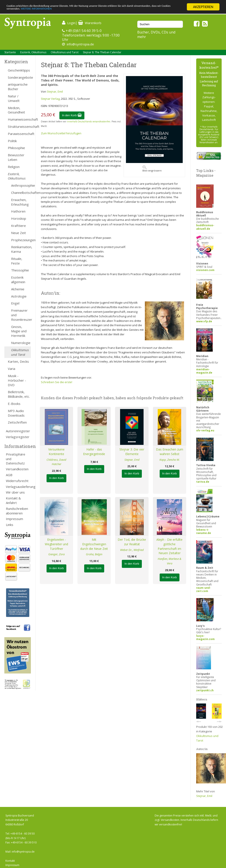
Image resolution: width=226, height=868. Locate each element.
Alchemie (18, 289)
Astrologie (19, 296)
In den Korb (72, 115)
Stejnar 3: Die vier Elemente (132, 452)
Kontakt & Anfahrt (13, 500)
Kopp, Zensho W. (170, 460)
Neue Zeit (18, 233)
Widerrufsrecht (17, 481)
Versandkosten (17, 469)
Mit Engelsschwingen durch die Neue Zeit (94, 544)
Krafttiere (18, 226)
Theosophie (20, 270)
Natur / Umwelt (14, 98)
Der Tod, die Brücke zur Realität (132, 542)
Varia (12, 369)
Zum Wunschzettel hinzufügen (61, 133)
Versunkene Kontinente (56, 452)
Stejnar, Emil (55, 91)
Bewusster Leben (16, 157)
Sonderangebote (19, 77)
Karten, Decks (18, 361)
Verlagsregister (18, 437)
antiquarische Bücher (18, 87)
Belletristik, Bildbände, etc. (19, 394)
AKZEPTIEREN (203, 7)
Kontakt (10, 861)
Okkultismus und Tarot (65, 52)
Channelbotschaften (21, 193)
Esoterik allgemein (18, 280)
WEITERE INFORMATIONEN (94, 11)
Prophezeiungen (21, 240)
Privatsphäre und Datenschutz (16, 459)
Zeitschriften (17, 422)
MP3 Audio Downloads (16, 413)
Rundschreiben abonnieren (17, 511)
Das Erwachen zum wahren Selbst (170, 452)
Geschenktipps (19, 70)
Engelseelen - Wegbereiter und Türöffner (56, 544)
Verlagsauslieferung (18, 487)
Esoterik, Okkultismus (33, 52)
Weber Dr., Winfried (132, 550)
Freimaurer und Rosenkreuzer (21, 315)
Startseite (10, 52)
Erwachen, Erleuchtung (20, 202)
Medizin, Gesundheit (16, 110)
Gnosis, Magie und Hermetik (19, 331)
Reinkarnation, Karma (21, 249)
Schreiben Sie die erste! (57, 382)
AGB (9, 475)
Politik (12, 141)
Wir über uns (15, 492)
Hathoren (18, 211)
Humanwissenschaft (19, 119)
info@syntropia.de (80, 44)
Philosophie (16, 148)
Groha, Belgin (94, 554)
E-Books (14, 404)
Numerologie (21, 343)
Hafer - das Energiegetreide (94, 452)
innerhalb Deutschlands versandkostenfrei (89, 121)
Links (10, 525)
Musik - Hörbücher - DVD (17, 380)
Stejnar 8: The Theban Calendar (102, 52)
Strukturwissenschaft (19, 126)
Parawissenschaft (19, 134)
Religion (14, 167)
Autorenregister (18, 431)
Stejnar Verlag (50, 99)
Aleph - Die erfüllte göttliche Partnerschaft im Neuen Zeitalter (169, 546)
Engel (15, 303)
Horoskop (19, 218)
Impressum (14, 519)
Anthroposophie (21, 185)
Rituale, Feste (17, 261)
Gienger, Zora (56, 554)
